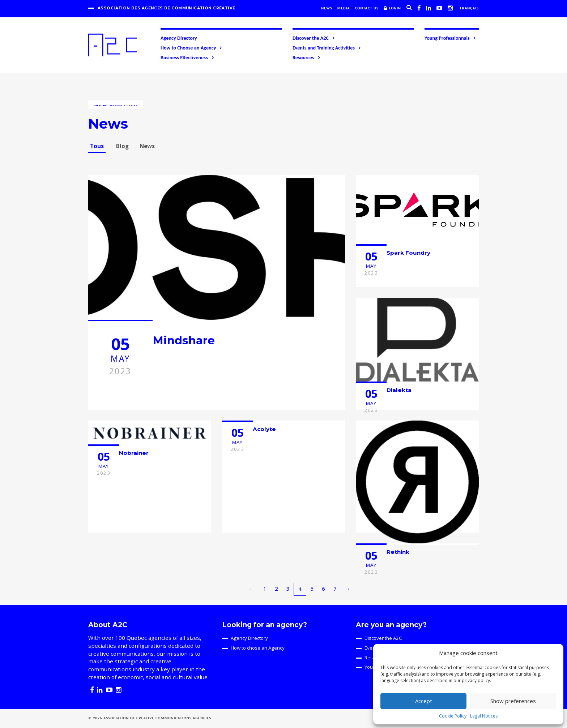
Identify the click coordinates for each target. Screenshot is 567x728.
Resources (307, 57)
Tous (97, 146)
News (327, 8)
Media (344, 8)
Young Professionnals (451, 38)
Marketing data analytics (111, 105)
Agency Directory (179, 38)
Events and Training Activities (327, 48)
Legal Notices (484, 716)
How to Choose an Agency (192, 48)
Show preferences (513, 701)
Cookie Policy (453, 716)
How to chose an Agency (258, 648)
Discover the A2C (314, 38)
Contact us (367, 8)
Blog (122, 146)
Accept (424, 701)
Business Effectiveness (188, 57)
